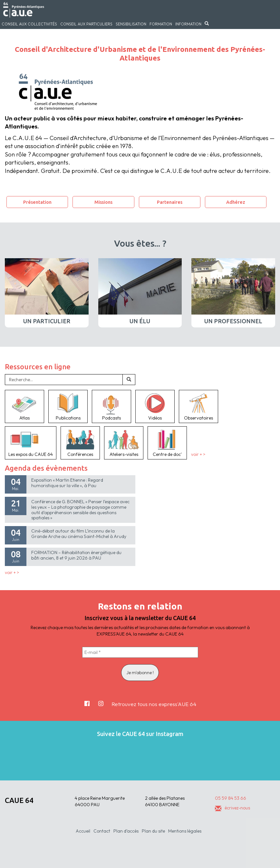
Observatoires (198, 406)
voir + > (198, 454)
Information (188, 24)
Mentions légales (185, 831)
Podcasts (111, 406)
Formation (161, 24)
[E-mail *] (140, 652)
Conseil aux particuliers (86, 24)
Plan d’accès (126, 831)
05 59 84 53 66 (231, 798)
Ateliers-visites (124, 443)
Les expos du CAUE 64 (31, 443)
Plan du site (153, 831)
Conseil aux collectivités (29, 24)
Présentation (37, 202)
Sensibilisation (131, 24)
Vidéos (155, 406)
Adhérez (236, 202)
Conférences (80, 443)
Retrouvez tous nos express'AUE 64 (154, 704)
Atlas (24, 406)
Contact (102, 831)
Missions (103, 202)
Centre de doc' (167, 443)
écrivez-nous (232, 808)
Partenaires (170, 202)
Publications (68, 406)
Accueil (83, 831)
